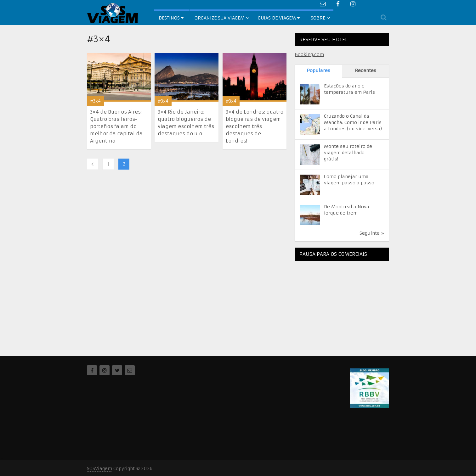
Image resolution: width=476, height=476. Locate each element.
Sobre (318, 18)
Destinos (171, 18)
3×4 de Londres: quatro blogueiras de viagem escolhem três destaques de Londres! (255, 126)
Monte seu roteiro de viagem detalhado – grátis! (348, 153)
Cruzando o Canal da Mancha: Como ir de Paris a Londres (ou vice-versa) (353, 122)
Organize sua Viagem (220, 18)
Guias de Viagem (279, 18)
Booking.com (309, 54)
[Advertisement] (342, 305)
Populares (318, 70)
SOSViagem (99, 468)
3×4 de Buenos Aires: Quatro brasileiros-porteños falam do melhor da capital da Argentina (116, 126)
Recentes (365, 70)
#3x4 (95, 101)
